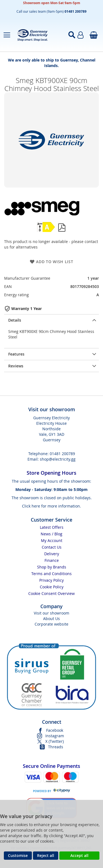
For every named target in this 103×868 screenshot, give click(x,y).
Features (16, 354)
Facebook (55, 730)
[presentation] (51, 320)
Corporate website (51, 624)
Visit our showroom (51, 613)
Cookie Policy (52, 587)
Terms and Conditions (51, 574)
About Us (51, 619)
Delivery (52, 554)
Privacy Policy (51, 580)
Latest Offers (52, 527)
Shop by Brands (52, 567)
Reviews (16, 366)
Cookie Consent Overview (51, 593)
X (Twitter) (55, 741)
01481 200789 (62, 454)
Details (15, 320)
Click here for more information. (51, 506)
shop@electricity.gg (58, 459)
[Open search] (72, 35)
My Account (52, 540)
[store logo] (37, 35)
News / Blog (51, 534)
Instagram (55, 736)
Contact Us (52, 547)
